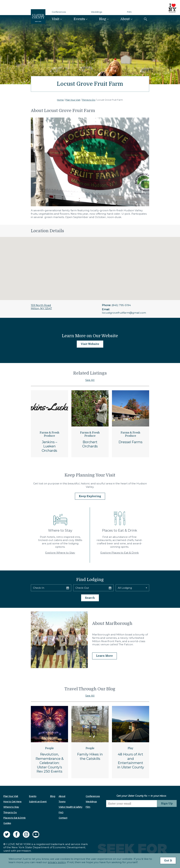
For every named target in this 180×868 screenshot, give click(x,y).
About (125, 19)
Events (79, 19)
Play (130, 747)
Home (60, 100)
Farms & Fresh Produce (50, 434)
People (49, 747)
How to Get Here (12, 801)
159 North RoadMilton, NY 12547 (41, 307)
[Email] (131, 803)
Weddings (97, 12)
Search (90, 597)
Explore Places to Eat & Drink (120, 552)
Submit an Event (38, 801)
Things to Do (88, 100)
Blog (103, 19)
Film (129, 12)
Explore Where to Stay (60, 552)
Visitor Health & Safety (70, 806)
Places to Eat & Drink (14, 817)
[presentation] (131, 813)
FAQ (61, 811)
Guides (7, 822)
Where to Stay (11, 806)
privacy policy (56, 862)
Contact (63, 817)
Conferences (59, 12)
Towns (62, 801)
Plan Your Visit (73, 100)
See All (90, 380)
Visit (56, 19)
